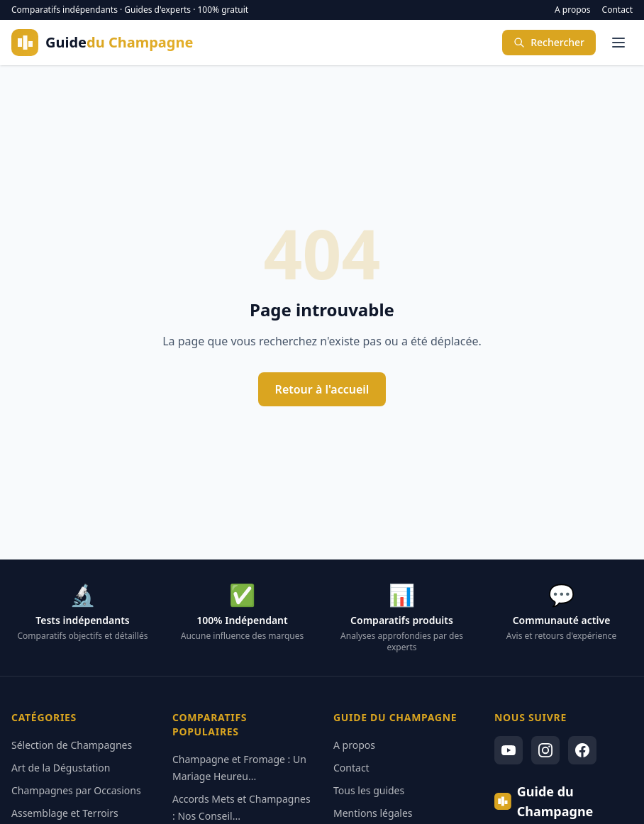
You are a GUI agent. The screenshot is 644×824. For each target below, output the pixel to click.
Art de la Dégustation (61, 768)
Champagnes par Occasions (76, 790)
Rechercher (549, 42)
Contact (617, 10)
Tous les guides (369, 790)
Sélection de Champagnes (72, 745)
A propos (573, 10)
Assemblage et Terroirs (65, 813)
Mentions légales (373, 813)
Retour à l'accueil (322, 389)
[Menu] (618, 43)
